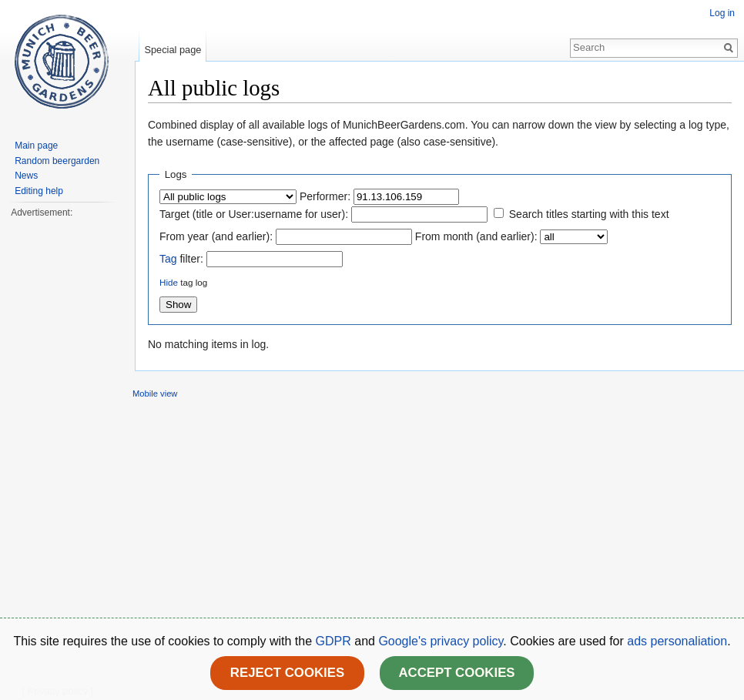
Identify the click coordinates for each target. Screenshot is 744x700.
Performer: (325, 196)
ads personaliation (677, 641)
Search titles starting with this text (589, 214)
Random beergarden (57, 161)
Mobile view (155, 394)
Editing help (39, 191)
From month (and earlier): (476, 236)
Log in (722, 13)
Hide (169, 282)
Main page (36, 146)
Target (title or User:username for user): (254, 214)
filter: (181, 259)
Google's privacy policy (441, 641)
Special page (173, 50)
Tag (168, 259)
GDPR (335, 641)
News (26, 176)
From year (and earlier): (216, 236)
